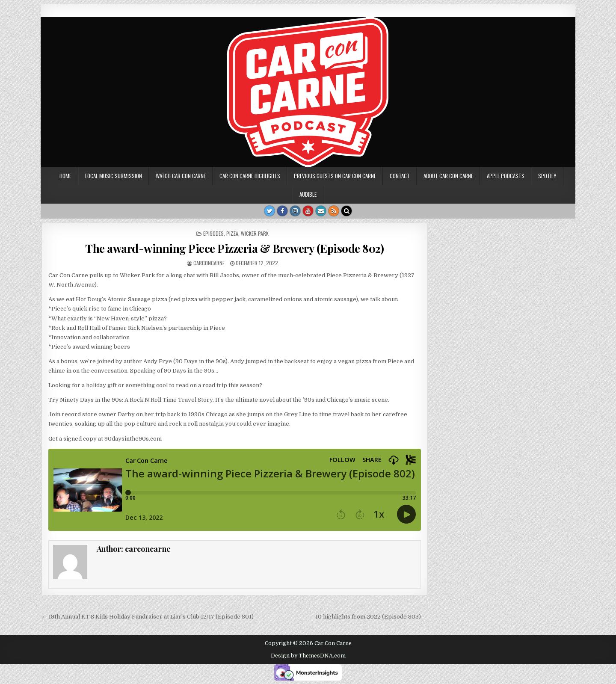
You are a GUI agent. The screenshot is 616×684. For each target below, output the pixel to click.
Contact (400, 176)
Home (65, 176)
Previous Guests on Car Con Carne (335, 176)
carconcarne (209, 263)
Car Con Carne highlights (250, 176)
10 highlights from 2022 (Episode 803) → (372, 617)
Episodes (213, 233)
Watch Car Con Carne (181, 176)
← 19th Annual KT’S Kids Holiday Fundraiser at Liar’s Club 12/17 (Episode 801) (148, 617)
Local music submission (114, 176)
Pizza (232, 233)
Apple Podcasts (506, 176)
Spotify (547, 176)
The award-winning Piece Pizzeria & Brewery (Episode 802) (234, 248)
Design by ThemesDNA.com (308, 656)
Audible (308, 194)
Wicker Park (255, 233)
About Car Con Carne (448, 176)
